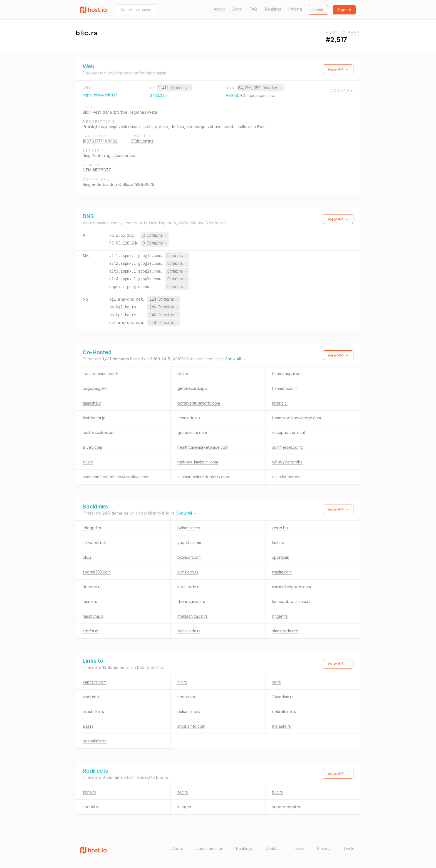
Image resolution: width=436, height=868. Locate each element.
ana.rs (88, 726)
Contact (273, 848)
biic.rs (278, 792)
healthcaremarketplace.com (203, 447)
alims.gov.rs (188, 572)
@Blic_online (142, 141)
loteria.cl (280, 403)
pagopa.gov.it (95, 388)
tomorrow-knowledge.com (297, 418)
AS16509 (234, 95)
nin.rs (182, 682)
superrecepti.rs (286, 807)
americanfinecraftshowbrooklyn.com (116, 477)
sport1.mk (281, 557)
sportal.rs (91, 807)
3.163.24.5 (159, 95)
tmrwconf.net (94, 542)
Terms (298, 848)
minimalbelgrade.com (292, 587)
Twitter (350, 848)
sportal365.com (97, 572)
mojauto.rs (282, 726)
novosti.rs (186, 697)
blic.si (88, 557)
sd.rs (277, 682)
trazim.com (282, 572)
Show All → (236, 359)
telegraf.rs (92, 528)
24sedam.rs (283, 697)
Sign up (344, 10)
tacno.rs (90, 601)
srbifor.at (91, 631)
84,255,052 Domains (260, 88)
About (219, 9)
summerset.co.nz (288, 447)
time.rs (278, 542)
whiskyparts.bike (288, 462)
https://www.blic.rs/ (100, 95)
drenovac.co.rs (191, 601)
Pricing (296, 9)
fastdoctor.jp (94, 418)
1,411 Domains (174, 88)
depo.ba (280, 528)
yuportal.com (189, 542)
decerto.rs (92, 587)
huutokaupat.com (288, 374)
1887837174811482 (100, 141)
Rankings (273, 9)
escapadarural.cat (289, 432)
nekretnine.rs (284, 711)
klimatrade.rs (189, 587)
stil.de (88, 462)
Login (318, 10)
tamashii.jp (92, 403)
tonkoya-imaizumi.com (198, 462)
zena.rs (89, 792)
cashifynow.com (287, 477)
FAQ (253, 9)
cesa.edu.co (189, 418)
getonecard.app (192, 388)
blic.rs (183, 374)
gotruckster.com (192, 432)
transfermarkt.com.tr (101, 374)
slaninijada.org (285, 631)
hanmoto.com (284, 388)
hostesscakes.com (100, 432)
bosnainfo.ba (95, 741)
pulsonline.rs (189, 528)
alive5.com (92, 447)
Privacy (324, 848)
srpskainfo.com (191, 726)
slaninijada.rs (189, 631)
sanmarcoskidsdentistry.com (203, 477)
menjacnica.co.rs (193, 616)
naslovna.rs (93, 616)
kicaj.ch (184, 807)
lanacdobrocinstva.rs (291, 601)
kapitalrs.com (95, 682)
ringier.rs (280, 616)
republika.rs (93, 711)
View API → (338, 69)
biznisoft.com (189, 557)
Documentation (210, 848)
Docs (237, 9)
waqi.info (91, 697)
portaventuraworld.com (199, 403)
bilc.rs (183, 792)
